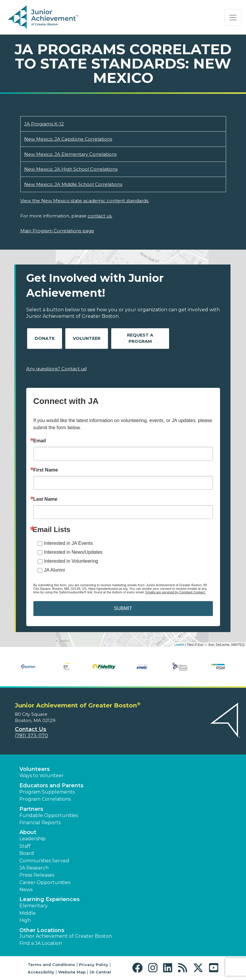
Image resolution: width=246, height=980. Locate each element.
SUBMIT (123, 608)
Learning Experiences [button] (49, 899)
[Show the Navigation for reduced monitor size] (233, 18)
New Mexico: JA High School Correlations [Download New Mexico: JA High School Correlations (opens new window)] (71, 169)
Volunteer (87, 338)
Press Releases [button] (37, 875)
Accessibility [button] (41, 972)
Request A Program (140, 338)
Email (40, 441)
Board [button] (27, 853)
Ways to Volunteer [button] (42, 776)
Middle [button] (28, 913)
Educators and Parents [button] (51, 785)
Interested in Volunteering (71, 561)
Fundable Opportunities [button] (49, 815)
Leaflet (179, 645)
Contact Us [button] (31, 729)
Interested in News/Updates (74, 552)
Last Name (45, 499)
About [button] (28, 832)
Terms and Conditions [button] (51, 965)
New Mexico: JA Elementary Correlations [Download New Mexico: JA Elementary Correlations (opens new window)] (70, 154)
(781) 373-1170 (31, 736)
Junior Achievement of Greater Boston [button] (66, 936)
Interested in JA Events (69, 543)
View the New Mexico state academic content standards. (85, 201)
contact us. (100, 216)
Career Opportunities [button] (45, 882)
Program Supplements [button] (47, 792)
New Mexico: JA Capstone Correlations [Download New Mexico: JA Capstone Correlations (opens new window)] (68, 139)
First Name (46, 470)
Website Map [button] (72, 972)
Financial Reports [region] (40, 823)
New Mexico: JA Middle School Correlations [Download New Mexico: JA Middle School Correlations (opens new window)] (73, 184)
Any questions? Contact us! (57, 369)
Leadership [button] (33, 839)
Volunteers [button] (35, 769)
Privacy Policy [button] (94, 965)
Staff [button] (25, 846)
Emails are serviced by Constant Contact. (176, 592)
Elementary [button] (34, 906)
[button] (139, 968)
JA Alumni (55, 570)
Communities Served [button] (44, 861)
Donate (45, 338)
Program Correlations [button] (45, 799)
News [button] (26, 890)
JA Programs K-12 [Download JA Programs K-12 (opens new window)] (44, 124)
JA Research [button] (34, 868)
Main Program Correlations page (57, 231)
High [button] (25, 920)
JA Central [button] (100, 972)
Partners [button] (31, 809)
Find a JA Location (41, 943)
